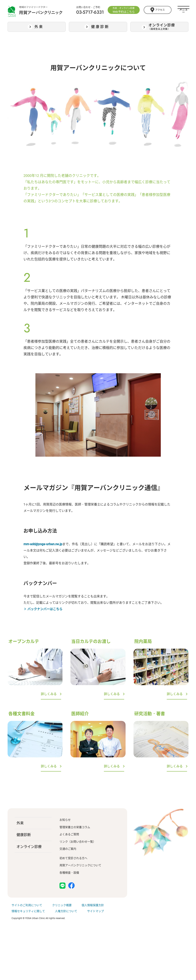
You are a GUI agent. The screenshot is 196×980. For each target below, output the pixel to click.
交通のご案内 (68, 849)
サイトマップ (96, 911)
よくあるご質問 (69, 834)
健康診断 (24, 835)
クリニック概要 (62, 905)
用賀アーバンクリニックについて (80, 865)
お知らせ (65, 820)
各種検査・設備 (69, 873)
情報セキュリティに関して (28, 911)
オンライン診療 (29, 847)
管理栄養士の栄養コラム (75, 827)
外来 (20, 823)
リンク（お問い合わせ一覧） (78, 842)
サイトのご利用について (27, 905)
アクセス (157, 10)
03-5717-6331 (90, 12)
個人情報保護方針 (93, 905)
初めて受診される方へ (73, 858)
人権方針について (66, 911)
